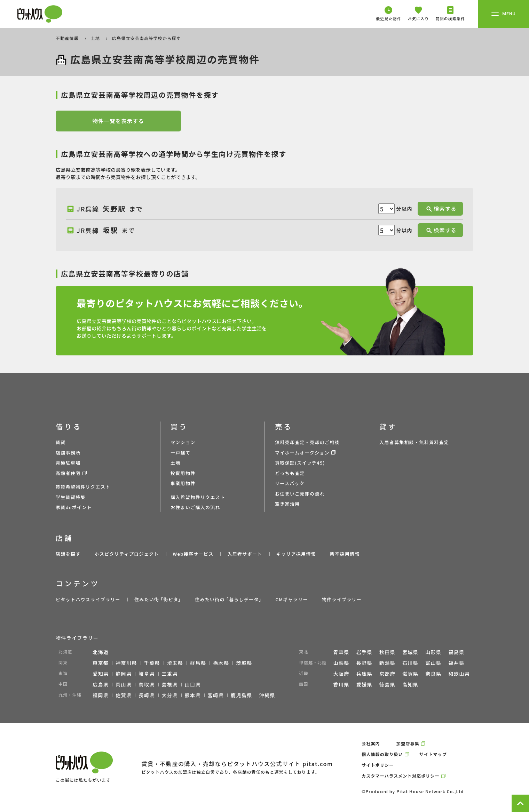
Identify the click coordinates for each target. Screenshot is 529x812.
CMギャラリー (291, 599)
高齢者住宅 (68, 473)
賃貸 (61, 442)
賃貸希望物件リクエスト (83, 487)
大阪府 (341, 674)
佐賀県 (124, 695)
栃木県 (221, 663)
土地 (96, 38)
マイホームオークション (302, 453)
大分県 (170, 695)
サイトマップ (433, 754)
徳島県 (387, 684)
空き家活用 (287, 504)
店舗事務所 (68, 453)
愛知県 (101, 674)
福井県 (456, 663)
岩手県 (364, 652)
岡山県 (124, 684)
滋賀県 (410, 674)
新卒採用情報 (345, 554)
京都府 (387, 674)
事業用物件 (183, 483)
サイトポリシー (378, 765)
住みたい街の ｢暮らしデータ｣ (228, 599)
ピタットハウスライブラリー (88, 599)
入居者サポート (245, 554)
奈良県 (433, 674)
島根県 (170, 684)
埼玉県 (175, 663)
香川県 (341, 684)
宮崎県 (216, 695)
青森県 (341, 652)
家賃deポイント (74, 507)
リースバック (290, 483)
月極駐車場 (68, 463)
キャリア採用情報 (296, 554)
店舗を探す (68, 554)
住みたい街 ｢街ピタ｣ (158, 599)
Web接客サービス (193, 554)
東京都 (101, 663)
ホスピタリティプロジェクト (127, 554)
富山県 (433, 663)
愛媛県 (364, 684)
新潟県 (387, 663)
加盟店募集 (408, 743)
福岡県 (101, 695)
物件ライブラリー (342, 599)
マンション (183, 442)
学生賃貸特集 (71, 497)
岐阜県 (147, 674)
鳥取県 (147, 684)
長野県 (364, 663)
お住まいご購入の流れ (195, 507)
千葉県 (152, 663)
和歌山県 (459, 674)
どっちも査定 (290, 473)
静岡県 (124, 674)
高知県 (410, 684)
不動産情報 (68, 38)
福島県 (456, 652)
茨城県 (244, 663)
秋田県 (387, 652)
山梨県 (341, 663)
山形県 (433, 652)
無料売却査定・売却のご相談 (307, 442)
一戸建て (180, 453)
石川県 (410, 663)
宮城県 (410, 652)
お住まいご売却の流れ (300, 494)
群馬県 (198, 663)
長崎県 (147, 695)
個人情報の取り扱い (382, 754)
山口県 (193, 684)
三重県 (170, 674)
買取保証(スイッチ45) (300, 463)
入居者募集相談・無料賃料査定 (414, 442)
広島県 (101, 684)
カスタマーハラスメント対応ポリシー (401, 776)
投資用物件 (183, 473)
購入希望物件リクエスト (198, 497)
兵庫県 (364, 674)
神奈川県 (126, 663)
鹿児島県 (242, 695)
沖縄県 (267, 695)
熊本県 (193, 695)
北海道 (101, 652)
